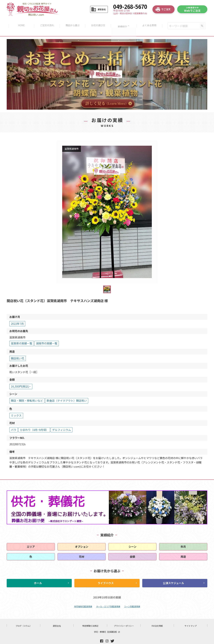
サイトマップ (191, 618)
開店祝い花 (18, 350)
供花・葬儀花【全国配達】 (107, 624)
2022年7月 (17, 316)
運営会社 (57, 618)
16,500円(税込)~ (21, 379)
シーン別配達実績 (132, 599)
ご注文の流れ (46, 22)
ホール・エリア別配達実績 (108, 599)
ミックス (16, 408)
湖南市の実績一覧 (47, 336)
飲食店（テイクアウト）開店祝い (67, 393)
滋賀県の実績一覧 (22, 336)
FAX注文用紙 (157, 618)
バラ (14, 422)
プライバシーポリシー (124, 618)
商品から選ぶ (72, 22)
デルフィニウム (62, 422)
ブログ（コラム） (24, 618)
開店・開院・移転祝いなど (27, 393)
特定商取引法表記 (90, 618)
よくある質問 (151, 22)
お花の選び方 (98, 22)
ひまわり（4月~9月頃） (34, 422)
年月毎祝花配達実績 (83, 599)
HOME (20, 22)
